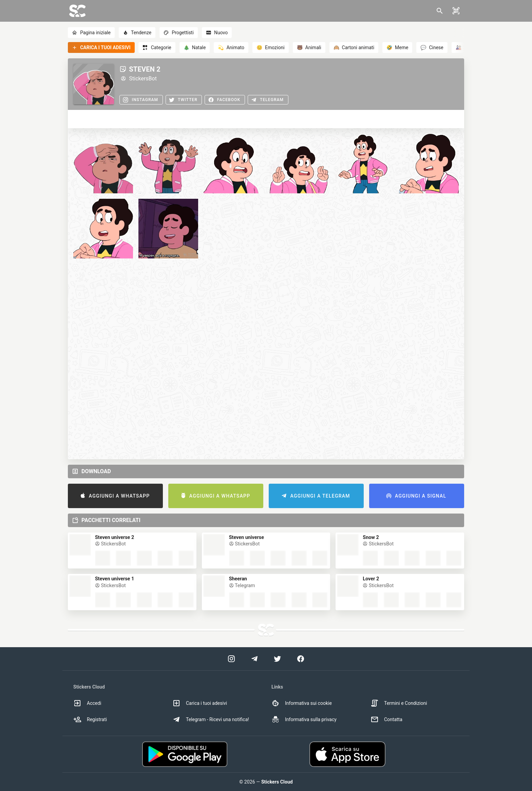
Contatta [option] (386, 719)
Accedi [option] (87, 703)
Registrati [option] (90, 719)
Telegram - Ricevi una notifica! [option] (211, 719)
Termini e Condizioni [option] (399, 703)
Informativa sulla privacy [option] (304, 719)
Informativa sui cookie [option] (302, 703)
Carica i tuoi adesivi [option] (200, 703)
